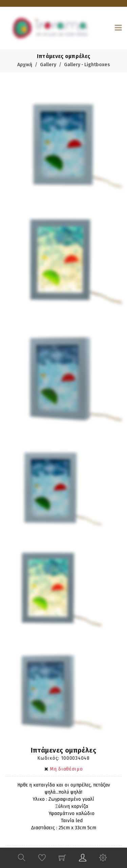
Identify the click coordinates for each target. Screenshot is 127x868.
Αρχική (25, 65)
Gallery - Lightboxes (87, 65)
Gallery (48, 65)
